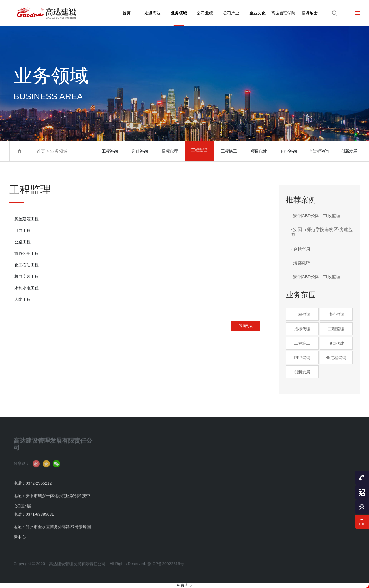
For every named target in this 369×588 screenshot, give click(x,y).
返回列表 (237, 328)
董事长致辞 (117, 466)
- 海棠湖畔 (301, 263)
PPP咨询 (289, 151)
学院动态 (297, 485)
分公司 (223, 457)
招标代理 (170, 151)
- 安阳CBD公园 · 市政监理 (316, 216)
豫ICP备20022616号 (166, 573)
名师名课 (297, 494)
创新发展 (349, 151)
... (146, 512)
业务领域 (177, 18)
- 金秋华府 (301, 249)
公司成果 (188, 466)
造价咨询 (140, 151)
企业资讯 (116, 503)
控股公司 (225, 466)
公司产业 (230, 13)
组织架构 (116, 476)
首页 (124, 13)
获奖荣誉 (116, 494)
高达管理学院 (283, 13)
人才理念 (334, 457)
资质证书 (116, 485)
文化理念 (261, 457)
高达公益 (261, 485)
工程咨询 (110, 151)
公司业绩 (204, 13)
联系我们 (116, 512)
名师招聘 (297, 503)
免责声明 (184, 585)
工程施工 (229, 151)
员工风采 (261, 476)
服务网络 (225, 476)
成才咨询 (297, 512)
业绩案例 (188, 457)
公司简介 (116, 457)
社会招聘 (334, 466)
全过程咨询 (319, 151)
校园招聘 (334, 476)
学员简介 (297, 457)
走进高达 (150, 13)
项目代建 (259, 151)
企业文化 (257, 13)
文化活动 (261, 466)
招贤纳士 (310, 13)
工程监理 (199, 151)
